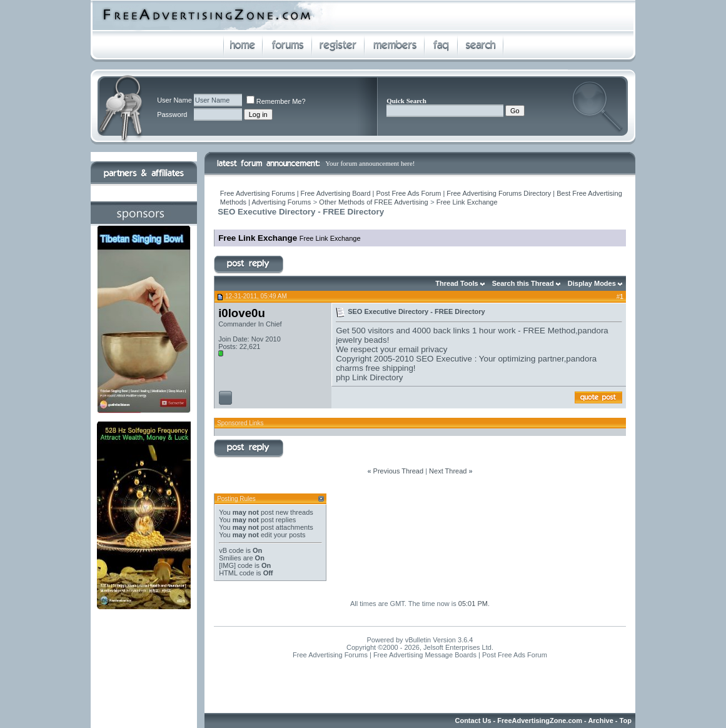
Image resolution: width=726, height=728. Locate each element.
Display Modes (592, 283)
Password (172, 114)
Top (626, 720)
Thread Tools (456, 283)
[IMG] (227, 565)
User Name (174, 100)
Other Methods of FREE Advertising (373, 202)
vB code (231, 550)
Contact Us (473, 720)
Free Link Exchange (467, 202)
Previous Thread (399, 471)
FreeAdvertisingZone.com (540, 720)
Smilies (230, 558)
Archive (600, 720)
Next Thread (448, 471)
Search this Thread (523, 283)
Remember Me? (276, 101)
